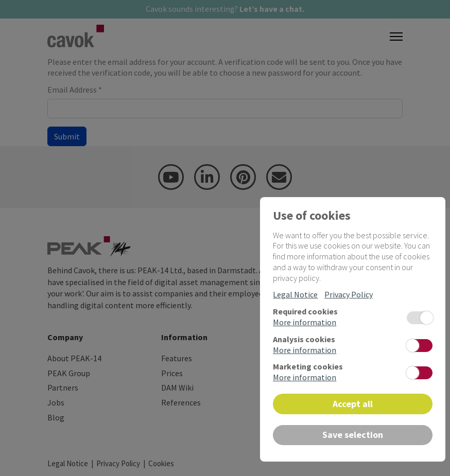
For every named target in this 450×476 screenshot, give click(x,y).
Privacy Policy (349, 294)
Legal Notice (295, 294)
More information (305, 322)
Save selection (353, 435)
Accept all (353, 404)
